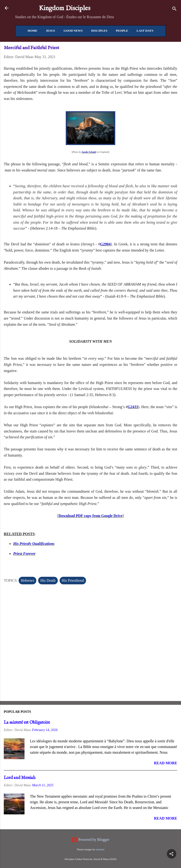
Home (32, 31)
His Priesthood (73, 580)
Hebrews (27, 580)
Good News (73, 31)
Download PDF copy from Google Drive (90, 516)
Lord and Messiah (20, 778)
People (122, 31)
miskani (100, 849)
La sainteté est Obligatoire (27, 723)
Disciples (99, 31)
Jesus (51, 31)
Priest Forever (24, 554)
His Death (48, 580)
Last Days (145, 31)
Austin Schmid (89, 152)
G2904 (105, 244)
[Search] (174, 10)
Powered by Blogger (90, 840)
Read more (166, 763)
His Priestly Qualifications (34, 544)
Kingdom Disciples (65, 8)
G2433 (133, 407)
